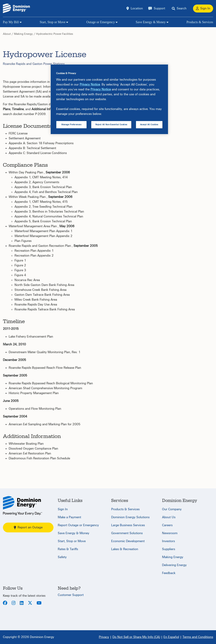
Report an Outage (28, 527)
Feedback (169, 573)
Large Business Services (128, 525)
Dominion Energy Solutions (130, 517)
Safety (62, 557)
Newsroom (170, 533)
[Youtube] (39, 603)
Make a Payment (69, 517)
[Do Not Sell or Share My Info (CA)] (136, 637)
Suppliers (169, 549)
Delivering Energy (174, 565)
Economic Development (128, 541)
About (7, 34)
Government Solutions (127, 533)
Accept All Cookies (149, 125)
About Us (169, 517)
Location (137, 8)
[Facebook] (5, 603)
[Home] (23, 506)
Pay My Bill (11, 22)
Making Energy (23, 34)
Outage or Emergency (101, 22)
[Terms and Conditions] (198, 637)
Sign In (63, 509)
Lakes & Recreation (125, 549)
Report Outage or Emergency (78, 525)
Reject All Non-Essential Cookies (111, 125)
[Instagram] (13, 603)
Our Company (172, 509)
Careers (167, 525)
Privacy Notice (90, 85)
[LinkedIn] (22, 603)
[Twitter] (30, 603)
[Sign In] (203, 9)
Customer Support (71, 595)
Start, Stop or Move (53, 22)
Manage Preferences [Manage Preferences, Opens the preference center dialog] (71, 125)
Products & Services (200, 22)
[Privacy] (104, 637)
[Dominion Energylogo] (16, 8)
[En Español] (171, 637)
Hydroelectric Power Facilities (54, 34)
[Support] (157, 9)
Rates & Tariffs (68, 549)
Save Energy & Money (151, 22)
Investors (168, 541)
